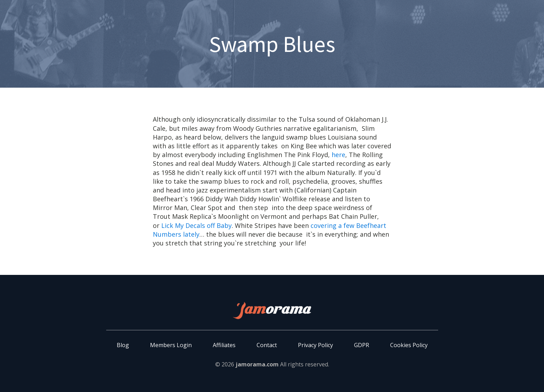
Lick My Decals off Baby (196, 225)
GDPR (362, 345)
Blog (123, 345)
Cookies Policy (409, 345)
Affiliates (224, 345)
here (338, 155)
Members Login (171, 345)
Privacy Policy (315, 345)
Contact (267, 345)
